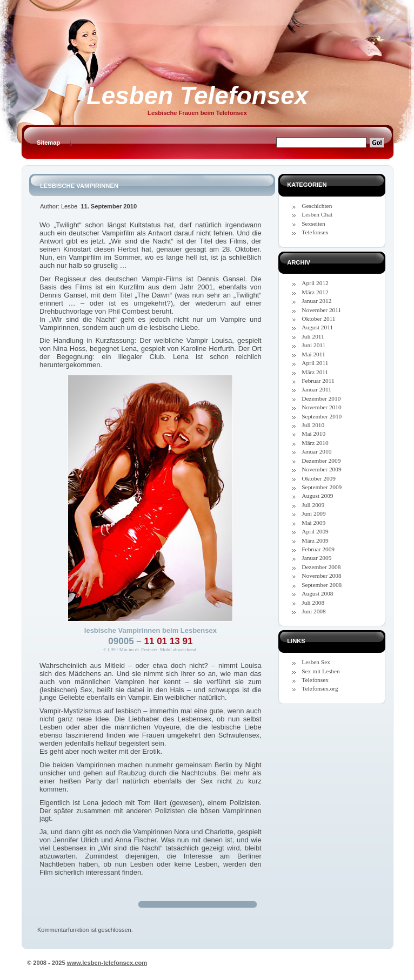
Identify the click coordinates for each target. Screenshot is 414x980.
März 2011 (315, 372)
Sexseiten (313, 224)
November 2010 (321, 407)
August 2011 (317, 327)
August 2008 (317, 593)
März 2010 (315, 443)
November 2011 (321, 310)
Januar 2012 (316, 301)
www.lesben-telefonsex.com (107, 963)
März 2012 (315, 292)
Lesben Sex (316, 662)
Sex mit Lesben (320, 671)
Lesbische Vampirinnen (79, 186)
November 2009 (321, 469)
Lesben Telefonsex (197, 96)
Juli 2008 (313, 603)
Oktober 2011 (318, 319)
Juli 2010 (313, 425)
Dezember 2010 (321, 398)
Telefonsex (315, 232)
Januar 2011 (316, 389)
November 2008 (321, 576)
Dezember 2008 (321, 567)
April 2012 (315, 283)
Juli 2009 (313, 505)
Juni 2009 (313, 513)
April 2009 (315, 531)
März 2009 (315, 540)
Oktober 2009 (319, 478)
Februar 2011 (318, 381)
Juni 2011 (313, 345)
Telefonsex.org (320, 688)
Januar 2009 (316, 558)
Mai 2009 (313, 523)
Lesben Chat (317, 214)
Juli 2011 (313, 336)
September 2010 (322, 416)
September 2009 (322, 487)
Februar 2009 (318, 549)
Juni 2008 (313, 611)
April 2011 (315, 363)
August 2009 (317, 496)
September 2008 (322, 585)
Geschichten (317, 206)
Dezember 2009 (321, 461)
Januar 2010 (316, 451)
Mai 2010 (313, 434)
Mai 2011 (313, 354)
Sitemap (48, 143)
